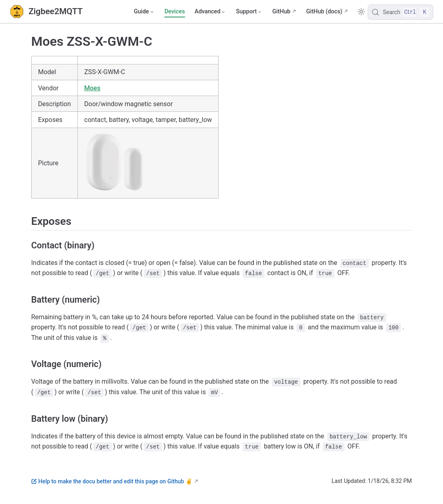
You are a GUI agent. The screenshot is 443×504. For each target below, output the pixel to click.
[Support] (249, 12)
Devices (175, 12)
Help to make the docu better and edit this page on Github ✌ (112, 481)
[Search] (400, 12)
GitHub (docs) (324, 12)
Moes (92, 88)
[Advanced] (211, 12)
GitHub (281, 12)
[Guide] (144, 12)
